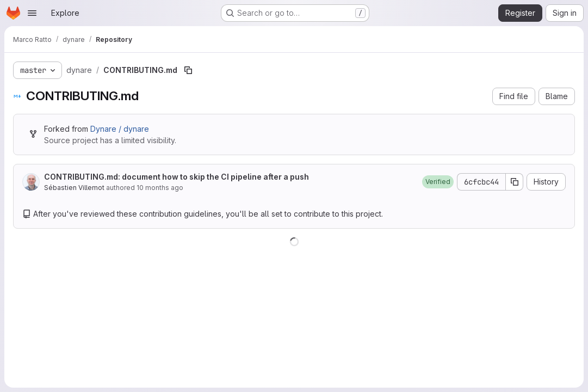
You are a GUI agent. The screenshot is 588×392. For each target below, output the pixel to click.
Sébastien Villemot (74, 188)
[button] (438, 182)
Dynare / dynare (120, 129)
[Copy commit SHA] (515, 182)
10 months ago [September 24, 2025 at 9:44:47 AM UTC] (160, 188)
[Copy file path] (188, 70)
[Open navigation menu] (32, 13)
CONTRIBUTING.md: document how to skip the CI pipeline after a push (177, 177)
